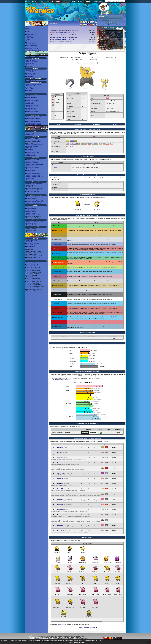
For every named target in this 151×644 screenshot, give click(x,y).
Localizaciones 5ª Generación (34, 118)
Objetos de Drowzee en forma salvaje (87, 175)
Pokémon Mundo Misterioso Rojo (35, 202)
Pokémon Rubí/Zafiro (32, 198)
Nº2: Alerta (54, 167)
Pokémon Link (30, 178)
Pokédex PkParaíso (31, 70)
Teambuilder (29, 87)
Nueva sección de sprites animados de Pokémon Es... (65, 28)
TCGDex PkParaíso (31, 80)
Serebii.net (60, 625)
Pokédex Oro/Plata (31, 75)
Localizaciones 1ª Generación (34, 125)
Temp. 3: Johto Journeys (33, 266)
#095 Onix (70, 88)
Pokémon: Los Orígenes (33, 291)
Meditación (60, 478)
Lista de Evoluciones (32, 99)
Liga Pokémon (103, 44)
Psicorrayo (60, 484)
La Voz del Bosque (31, 245)
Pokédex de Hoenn (104, 37)
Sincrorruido (61, 499)
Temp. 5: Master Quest (32, 269)
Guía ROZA (50, 1)
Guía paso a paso (104, 35)
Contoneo (60, 510)
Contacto (29, 36)
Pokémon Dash (30, 180)
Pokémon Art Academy (32, 146)
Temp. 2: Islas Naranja (32, 264)
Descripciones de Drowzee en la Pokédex (87, 215)
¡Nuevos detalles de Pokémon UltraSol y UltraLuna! (64, 37)
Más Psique (60, 494)
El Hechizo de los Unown (33, 243)
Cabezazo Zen (61, 504)
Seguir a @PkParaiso (31, 19)
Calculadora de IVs (31, 86)
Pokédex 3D (29, 149)
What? (149, 643)
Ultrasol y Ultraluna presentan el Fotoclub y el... (63, 39)
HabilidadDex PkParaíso (33, 73)
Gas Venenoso (61, 473)
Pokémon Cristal (31, 207)
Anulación (60, 458)
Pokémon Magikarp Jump (33, 133)
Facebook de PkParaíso (32, 47)
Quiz (65, 1)
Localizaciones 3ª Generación (34, 122)
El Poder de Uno (31, 242)
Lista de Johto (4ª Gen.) (32, 105)
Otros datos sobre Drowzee (87, 333)
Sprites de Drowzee (87, 537)
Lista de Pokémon (31, 96)
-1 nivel (80, 383)
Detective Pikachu (31, 156)
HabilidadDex (98, 1)
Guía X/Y (57, 1)
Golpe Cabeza (61, 468)
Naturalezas (29, 90)
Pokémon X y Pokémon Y (33, 138)
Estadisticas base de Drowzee (87, 343)
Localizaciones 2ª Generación (34, 123)
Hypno (93, 198)
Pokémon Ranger (31, 169)
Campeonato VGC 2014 (32, 92)
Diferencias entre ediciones (106, 40)
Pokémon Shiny (30, 65)
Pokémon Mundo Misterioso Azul (35, 177)
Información (103, 33)
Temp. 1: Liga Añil (31, 263)
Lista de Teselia (30, 107)
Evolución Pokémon (31, 63)
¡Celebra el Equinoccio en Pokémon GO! (62, 42)
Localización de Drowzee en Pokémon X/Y (87, 424)
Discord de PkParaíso (32, 45)
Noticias (34, 1)
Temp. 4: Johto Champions (33, 267)
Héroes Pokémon (31, 246)
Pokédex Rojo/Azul (31, 76)
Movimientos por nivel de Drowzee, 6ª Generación (87, 438)
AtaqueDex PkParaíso (32, 72)
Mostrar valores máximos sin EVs (62, 380)
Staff (28, 31)
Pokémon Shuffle (31, 151)
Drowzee (111, 106)
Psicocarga (60, 525)
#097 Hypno (105, 88)
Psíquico (60, 515)
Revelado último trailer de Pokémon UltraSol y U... (64, 35)
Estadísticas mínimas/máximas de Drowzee (87, 372)
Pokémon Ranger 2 (31, 170)
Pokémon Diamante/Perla (33, 167)
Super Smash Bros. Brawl (33, 191)
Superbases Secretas (105, 49)
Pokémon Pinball (31, 213)
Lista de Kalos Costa (32, 110)
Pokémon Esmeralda (32, 197)
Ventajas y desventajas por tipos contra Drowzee (87, 129)
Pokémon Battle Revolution (33, 190)
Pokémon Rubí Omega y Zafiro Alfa (35, 140)
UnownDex (29, 66)
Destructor (60, 447)
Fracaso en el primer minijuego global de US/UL (63, 33)
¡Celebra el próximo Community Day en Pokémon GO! (65, 30)
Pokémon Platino (31, 166)
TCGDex (73, 1)
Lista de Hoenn (30, 102)
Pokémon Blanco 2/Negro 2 (33, 159)
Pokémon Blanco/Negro (32, 163)
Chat (28, 30)
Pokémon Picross (31, 154)
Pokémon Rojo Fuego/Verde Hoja (35, 200)
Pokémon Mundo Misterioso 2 (34, 175)
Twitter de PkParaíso (32, 44)
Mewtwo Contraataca (32, 240)
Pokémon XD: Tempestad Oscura (35, 222)
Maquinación (61, 520)
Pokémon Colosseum (32, 223)
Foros (28, 28)
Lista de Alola (30, 113)
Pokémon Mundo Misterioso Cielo (35, 174)
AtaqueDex (89, 1)
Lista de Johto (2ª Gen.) (32, 101)
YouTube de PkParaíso (32, 49)
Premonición (61, 530)
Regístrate (105, 25)
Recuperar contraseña (115, 25)
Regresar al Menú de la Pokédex (87, 627)
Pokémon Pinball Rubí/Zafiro (34, 203)
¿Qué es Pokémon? (31, 60)
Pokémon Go (30, 135)
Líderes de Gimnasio (105, 42)
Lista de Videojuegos (32, 97)
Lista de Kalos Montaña (32, 111)
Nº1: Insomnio (55, 165)
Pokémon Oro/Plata (31, 208)
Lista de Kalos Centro (32, 108)
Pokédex (81, 1)
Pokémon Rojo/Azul (31, 212)
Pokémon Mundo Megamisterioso (35, 145)
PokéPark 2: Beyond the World (34, 184)
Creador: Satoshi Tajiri (32, 62)
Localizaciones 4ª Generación (34, 120)
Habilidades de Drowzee (87, 156)
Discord (42, 1)
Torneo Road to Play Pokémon (34, 50)
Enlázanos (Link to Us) (32, 35)
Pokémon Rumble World (33, 153)
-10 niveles (74, 383)
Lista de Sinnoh (30, 104)
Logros (28, 41)
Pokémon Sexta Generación (33, 56)
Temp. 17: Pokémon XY (32, 288)
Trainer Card (30, 38)
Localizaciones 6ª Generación (34, 117)
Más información (73, 642)
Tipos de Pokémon (31, 89)
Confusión (60, 463)
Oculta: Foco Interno (57, 170)
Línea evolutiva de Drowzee (87, 195)
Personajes (102, 46)
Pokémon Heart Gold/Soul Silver (35, 164)
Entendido (82, 642)
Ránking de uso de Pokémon (34, 84)
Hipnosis (60, 452)
